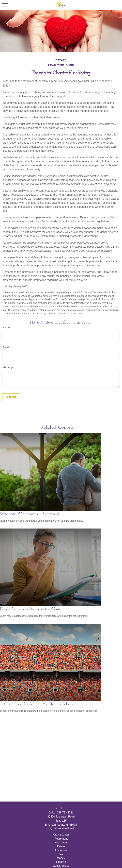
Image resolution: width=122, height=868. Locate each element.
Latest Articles (61, 866)
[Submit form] (11, 398)
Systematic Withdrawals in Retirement (29, 514)
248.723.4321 (65, 813)
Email (6, 347)
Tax (61, 854)
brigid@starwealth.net (61, 828)
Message (8, 367)
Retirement (61, 839)
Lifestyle (61, 862)
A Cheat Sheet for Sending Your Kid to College (37, 704)
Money (61, 858)
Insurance (61, 850)
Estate (61, 846)
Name (6, 328)
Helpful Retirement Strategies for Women (31, 609)
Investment (61, 843)
